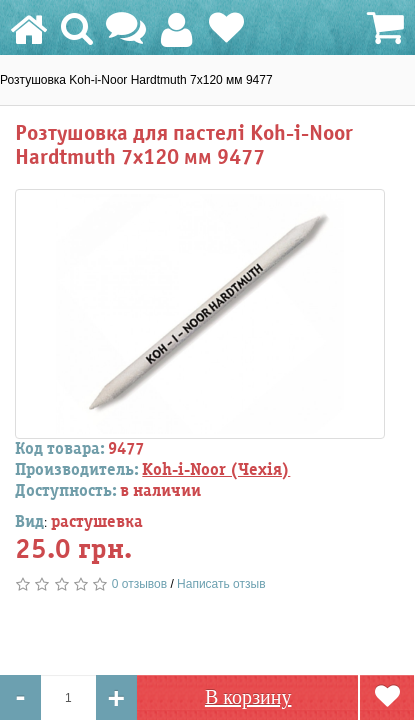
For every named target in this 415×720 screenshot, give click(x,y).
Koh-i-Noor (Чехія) (216, 470)
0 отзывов (139, 584)
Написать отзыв (221, 584)
